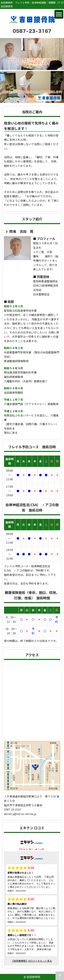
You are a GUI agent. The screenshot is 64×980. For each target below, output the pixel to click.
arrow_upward (60, 976)
